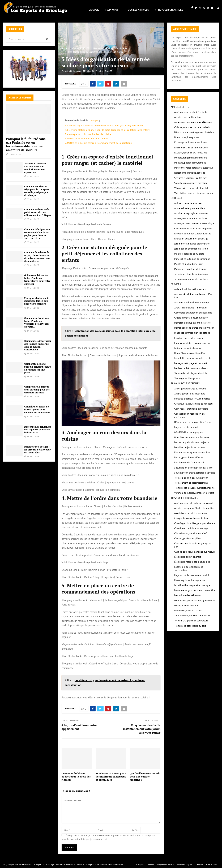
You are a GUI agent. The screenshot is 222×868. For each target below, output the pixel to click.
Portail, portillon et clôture (188, 457)
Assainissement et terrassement (191, 513)
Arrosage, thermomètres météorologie (194, 223)
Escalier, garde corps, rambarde (191, 153)
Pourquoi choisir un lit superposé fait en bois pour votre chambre (37, 301)
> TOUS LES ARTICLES (137, 10)
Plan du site (211, 865)
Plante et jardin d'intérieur (188, 264)
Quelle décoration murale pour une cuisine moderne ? (145, 777)
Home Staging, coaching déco (190, 353)
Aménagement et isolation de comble (194, 503)
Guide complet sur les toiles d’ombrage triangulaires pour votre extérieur (37, 280)
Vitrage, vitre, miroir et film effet (191, 188)
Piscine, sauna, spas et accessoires (192, 452)
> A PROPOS (112, 10)
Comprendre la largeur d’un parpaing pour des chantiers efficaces (37, 390)
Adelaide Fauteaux (73, 71)
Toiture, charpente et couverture (191, 621)
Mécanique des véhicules (187, 595)
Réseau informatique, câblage (190, 173)
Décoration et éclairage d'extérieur (193, 422)
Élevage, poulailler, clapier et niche (193, 234)
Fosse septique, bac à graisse (190, 580)
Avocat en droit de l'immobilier (191, 308)
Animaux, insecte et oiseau (188, 203)
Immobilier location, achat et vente (193, 358)
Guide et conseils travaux (188, 348)
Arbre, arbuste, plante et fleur (190, 208)
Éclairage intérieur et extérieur (191, 142)
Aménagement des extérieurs (190, 394)
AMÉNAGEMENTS (180, 107)
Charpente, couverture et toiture (191, 518)
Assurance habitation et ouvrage (192, 302)
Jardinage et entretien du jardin (191, 249)
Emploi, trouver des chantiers (190, 338)
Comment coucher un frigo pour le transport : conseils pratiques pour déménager (37, 191)
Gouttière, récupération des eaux (192, 437)
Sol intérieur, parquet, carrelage (191, 183)
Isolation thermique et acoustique (192, 585)
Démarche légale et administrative (192, 323)
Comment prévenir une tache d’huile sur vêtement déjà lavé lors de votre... (37, 322)
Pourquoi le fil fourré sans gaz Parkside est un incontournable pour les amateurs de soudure (26, 144)
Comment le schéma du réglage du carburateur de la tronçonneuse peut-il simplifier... (38, 257)
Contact (150, 865)
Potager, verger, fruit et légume (191, 269)
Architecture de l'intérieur (188, 117)
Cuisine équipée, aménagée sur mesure (195, 552)
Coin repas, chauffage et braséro (191, 409)
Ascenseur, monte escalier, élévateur (193, 122)
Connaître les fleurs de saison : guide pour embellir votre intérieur (37, 410)
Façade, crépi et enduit (186, 427)
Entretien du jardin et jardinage (191, 239)
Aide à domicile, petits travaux (190, 289)
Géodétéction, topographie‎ (189, 432)
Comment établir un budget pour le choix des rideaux (76, 777)
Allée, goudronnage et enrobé (190, 389)
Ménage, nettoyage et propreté (191, 363)
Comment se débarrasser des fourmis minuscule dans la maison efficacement (38, 345)
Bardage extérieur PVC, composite (192, 399)
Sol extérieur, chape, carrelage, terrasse (195, 473)
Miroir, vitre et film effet (187, 605)
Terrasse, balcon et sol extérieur (191, 478)
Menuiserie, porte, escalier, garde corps (195, 600)
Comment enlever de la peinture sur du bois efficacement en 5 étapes (38, 212)
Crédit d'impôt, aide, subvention (191, 318)
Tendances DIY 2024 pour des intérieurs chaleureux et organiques (111, 777)
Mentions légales (185, 865)
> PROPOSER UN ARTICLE (169, 10)
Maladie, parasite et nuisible (189, 254)
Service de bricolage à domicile (191, 373)
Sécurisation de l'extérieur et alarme (193, 468)
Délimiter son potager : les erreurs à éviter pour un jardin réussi (37, 450)
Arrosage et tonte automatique (191, 218)
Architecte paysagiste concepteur (192, 213)
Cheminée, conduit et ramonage (191, 528)
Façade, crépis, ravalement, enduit (192, 575)
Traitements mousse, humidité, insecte (194, 488)
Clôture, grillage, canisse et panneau (193, 404)
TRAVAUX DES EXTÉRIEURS (185, 383)
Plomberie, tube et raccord (188, 611)
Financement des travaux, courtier (192, 343)
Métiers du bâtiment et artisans (191, 368)
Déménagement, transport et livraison (194, 328)
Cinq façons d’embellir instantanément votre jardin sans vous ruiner (142, 729)
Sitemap (199, 865)
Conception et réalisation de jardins (193, 229)
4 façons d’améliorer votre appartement (79, 727)
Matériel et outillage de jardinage (192, 259)
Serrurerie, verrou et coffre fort (190, 178)
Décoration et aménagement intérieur (194, 132)
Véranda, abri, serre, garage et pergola (194, 493)
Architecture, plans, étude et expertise (194, 508)
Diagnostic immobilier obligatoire (192, 333)
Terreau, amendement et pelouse (191, 279)
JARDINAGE (177, 198)
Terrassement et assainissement (191, 483)
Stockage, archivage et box (188, 378)
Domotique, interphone (187, 137)
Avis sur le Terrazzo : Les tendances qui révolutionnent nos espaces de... (36, 168)
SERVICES (176, 284)
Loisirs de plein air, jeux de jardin (192, 442)
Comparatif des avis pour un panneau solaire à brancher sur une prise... (38, 368)
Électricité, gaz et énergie (188, 557)
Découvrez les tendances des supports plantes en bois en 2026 (38, 430)
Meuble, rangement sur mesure (191, 158)
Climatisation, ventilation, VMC (191, 533)
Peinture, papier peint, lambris (190, 163)
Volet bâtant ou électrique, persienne (194, 193)
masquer (95, 121)
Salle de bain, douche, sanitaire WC (193, 616)
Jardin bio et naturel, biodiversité (192, 244)
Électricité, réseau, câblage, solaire (192, 562)
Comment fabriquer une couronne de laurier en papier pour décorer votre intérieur (37, 234)
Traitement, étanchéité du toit (190, 626)
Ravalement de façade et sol (189, 462)
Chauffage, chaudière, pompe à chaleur (195, 523)
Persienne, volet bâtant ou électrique (194, 168)
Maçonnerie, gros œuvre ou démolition (195, 590)
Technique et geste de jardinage (191, 274)
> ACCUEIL (93, 10)
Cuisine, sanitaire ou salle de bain (192, 127)
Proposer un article (165, 865)
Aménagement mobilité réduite (191, 112)
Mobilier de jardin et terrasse (190, 447)
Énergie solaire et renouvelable (191, 148)
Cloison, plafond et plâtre (188, 538)
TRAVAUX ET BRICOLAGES (184, 498)
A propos (140, 865)
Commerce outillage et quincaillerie (193, 313)
